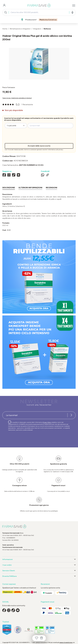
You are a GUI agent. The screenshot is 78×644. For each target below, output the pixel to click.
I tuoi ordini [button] (39, 565)
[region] (39, 64)
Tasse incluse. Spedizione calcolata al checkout (17, 98)
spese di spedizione (66, 642)
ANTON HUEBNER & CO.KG (31, 165)
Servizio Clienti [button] (39, 571)
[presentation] (24, 136)
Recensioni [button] (45, 584)
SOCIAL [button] (6, 602)
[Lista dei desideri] (37, 638)
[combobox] (39, 12)
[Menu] (74, 5)
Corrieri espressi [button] (9, 584)
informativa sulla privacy (56, 150)
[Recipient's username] (35, 415)
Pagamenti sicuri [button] (48, 602)
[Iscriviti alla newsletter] (71, 415)
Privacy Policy (47, 422)
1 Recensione (27, 104)
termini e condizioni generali (33, 150)
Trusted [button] (6, 622)
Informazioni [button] (39, 559)
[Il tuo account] (4, 5)
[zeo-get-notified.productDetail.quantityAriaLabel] (16, 126)
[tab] (9, 188)
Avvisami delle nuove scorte (39, 146)
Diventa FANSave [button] (39, 576)
